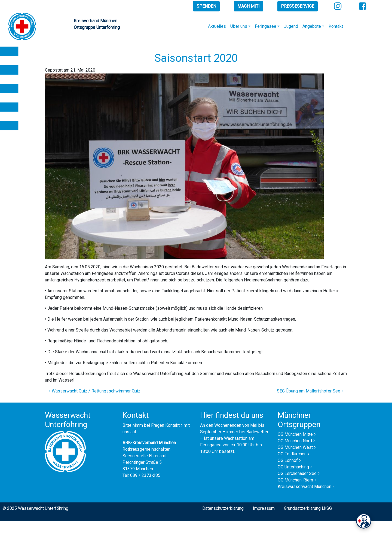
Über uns (239, 26)
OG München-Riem (295, 480)
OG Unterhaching (293, 467)
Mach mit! (249, 6)
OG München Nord (295, 441)
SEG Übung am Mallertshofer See (310, 391)
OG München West (295, 447)
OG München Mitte (295, 434)
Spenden (206, 6)
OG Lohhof (288, 460)
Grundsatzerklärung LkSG (308, 508)
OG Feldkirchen (292, 454)
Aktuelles (217, 26)
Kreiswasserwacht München (304, 487)
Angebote (312, 26)
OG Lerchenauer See (297, 473)
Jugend (291, 26)
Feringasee (266, 26)
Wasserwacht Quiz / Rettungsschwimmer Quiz (95, 391)
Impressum (264, 508)
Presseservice (298, 6)
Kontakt (336, 26)
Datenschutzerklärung (223, 508)
